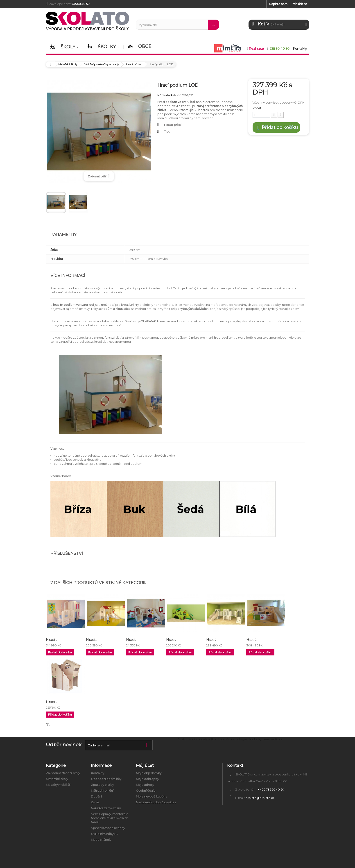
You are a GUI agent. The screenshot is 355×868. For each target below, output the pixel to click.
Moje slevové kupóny (151, 796)
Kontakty (98, 773)
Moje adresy (145, 785)
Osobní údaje (146, 791)
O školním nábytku (105, 834)
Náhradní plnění (102, 791)
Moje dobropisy (147, 779)
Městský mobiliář (58, 785)
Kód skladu (165, 95)
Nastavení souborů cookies (156, 802)
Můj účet (145, 766)
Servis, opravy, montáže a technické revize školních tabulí (110, 818)
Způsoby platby (102, 785)
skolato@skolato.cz (260, 798)
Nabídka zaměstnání (106, 808)
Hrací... (51, 640)
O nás (95, 802)
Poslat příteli (173, 125)
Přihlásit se (299, 4)
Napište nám (278, 4)
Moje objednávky (149, 773)
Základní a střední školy (63, 773)
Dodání (96, 796)
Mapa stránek (101, 840)
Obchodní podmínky (106, 779)
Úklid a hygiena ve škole (265, 739)
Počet (257, 108)
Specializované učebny (108, 828)
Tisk (167, 131)
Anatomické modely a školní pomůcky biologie (212, 739)
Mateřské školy (57, 779)
